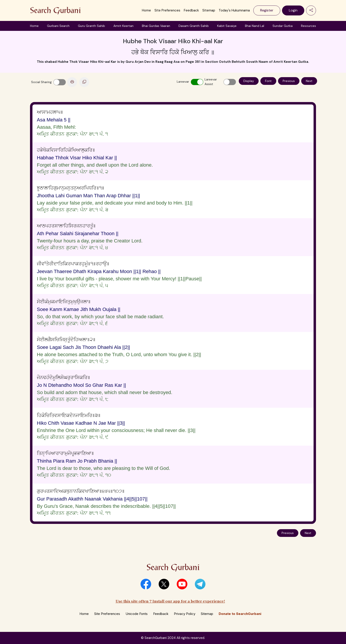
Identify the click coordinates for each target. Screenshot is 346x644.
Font (268, 81)
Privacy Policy (185, 614)
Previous (289, 81)
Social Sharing (41, 82)
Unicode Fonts (137, 614)
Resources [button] (308, 26)
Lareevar (183, 82)
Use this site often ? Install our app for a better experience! (170, 601)
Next (309, 81)
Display (249, 81)
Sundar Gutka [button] (283, 26)
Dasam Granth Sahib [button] (194, 26)
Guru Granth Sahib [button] (91, 26)
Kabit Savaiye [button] (227, 26)
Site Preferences (167, 10)
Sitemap (209, 10)
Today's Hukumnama (234, 10)
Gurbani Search (58, 26)
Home (146, 10)
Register (267, 10)
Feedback (191, 10)
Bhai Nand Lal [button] (255, 26)
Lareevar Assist (211, 82)
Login (293, 10)
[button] (146, 584)
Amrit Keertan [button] (123, 26)
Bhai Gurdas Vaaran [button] (156, 26)
